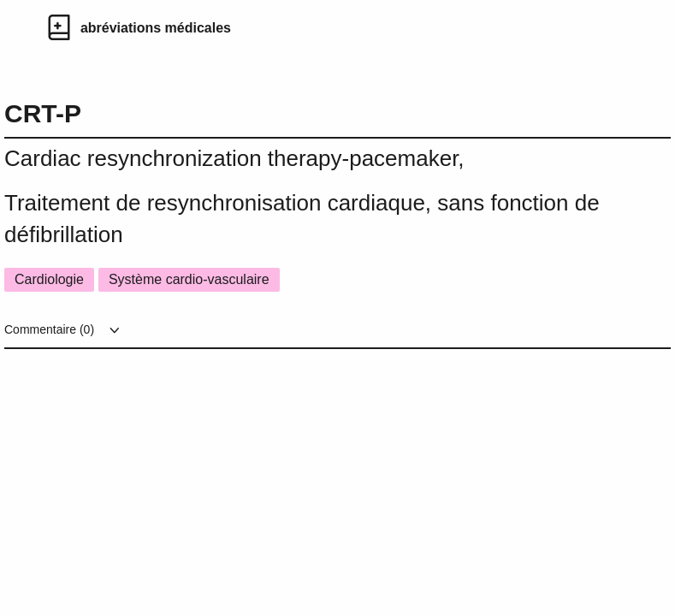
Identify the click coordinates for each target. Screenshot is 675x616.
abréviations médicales (156, 28)
